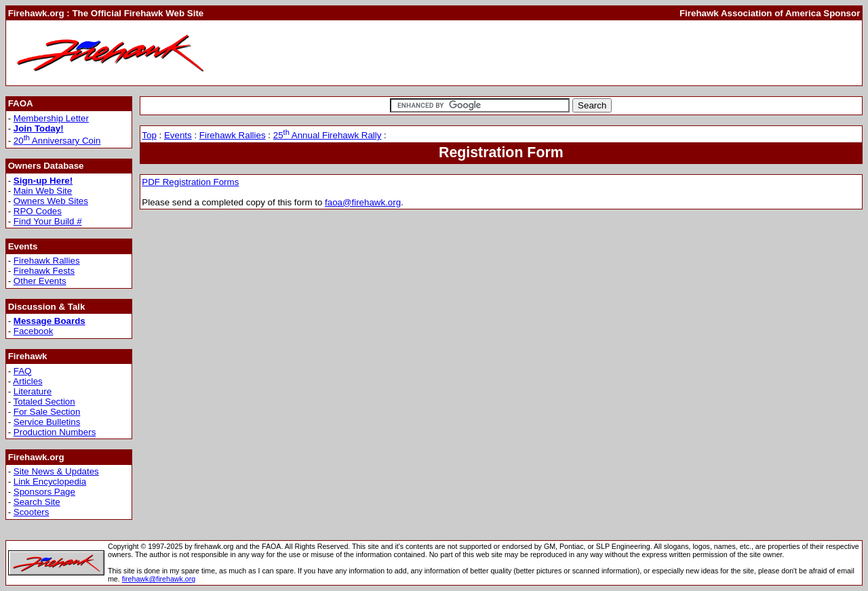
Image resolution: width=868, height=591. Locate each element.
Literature (33, 391)
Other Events (40, 281)
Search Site (37, 502)
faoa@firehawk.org (363, 202)
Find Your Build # (48, 221)
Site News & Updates (56, 471)
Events (178, 135)
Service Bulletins (47, 422)
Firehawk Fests (44, 271)
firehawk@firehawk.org (159, 579)
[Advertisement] (613, 53)
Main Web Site (43, 191)
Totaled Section (44, 402)
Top (149, 135)
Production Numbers (55, 432)
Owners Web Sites (51, 201)
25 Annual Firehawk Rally (328, 135)
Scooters (32, 512)
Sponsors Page (44, 492)
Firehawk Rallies (47, 261)
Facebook (34, 331)
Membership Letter (51, 118)
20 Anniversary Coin (57, 141)
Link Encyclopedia (50, 482)
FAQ (23, 371)
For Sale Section (47, 412)
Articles (28, 381)
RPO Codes (38, 211)
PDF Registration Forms (190, 182)
